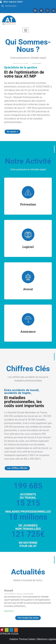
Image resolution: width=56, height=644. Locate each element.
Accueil (9, 590)
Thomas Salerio (27, 639)
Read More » (9, 611)
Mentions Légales (47, 639)
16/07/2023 (9, 594)
